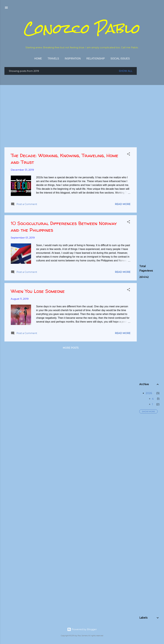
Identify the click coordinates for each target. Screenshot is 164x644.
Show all (126, 71)
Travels (53, 59)
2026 (149, 393)
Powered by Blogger (82, 629)
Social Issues (120, 59)
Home (38, 59)
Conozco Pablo (82, 29)
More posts (71, 348)
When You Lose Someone (38, 291)
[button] (129, 155)
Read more (123, 204)
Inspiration (73, 59)
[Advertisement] (152, 115)
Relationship (96, 59)
